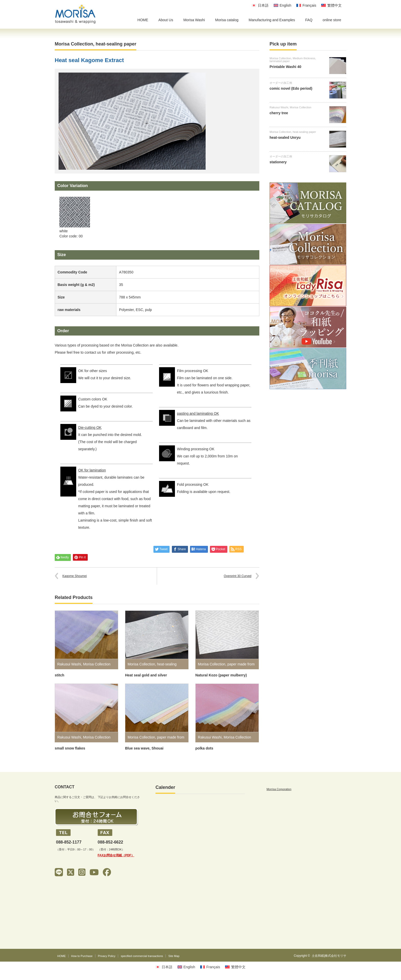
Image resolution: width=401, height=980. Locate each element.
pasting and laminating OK (198, 413)
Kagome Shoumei (75, 576)
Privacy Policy (107, 956)
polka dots (204, 748)
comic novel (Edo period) (291, 88)
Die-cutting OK (90, 428)
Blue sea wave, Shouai (144, 748)
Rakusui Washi (69, 664)
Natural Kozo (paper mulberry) (221, 675)
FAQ (309, 20)
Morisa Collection (74, 44)
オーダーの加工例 (281, 83)
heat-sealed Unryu (285, 137)
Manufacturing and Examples (272, 20)
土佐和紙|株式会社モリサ (329, 956)
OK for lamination (92, 470)
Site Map (174, 956)
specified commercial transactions (142, 956)
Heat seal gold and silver (146, 675)
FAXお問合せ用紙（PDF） (116, 855)
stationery (278, 162)
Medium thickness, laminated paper (293, 60)
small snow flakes (70, 748)
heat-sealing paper (116, 44)
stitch (59, 675)
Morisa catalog (227, 20)
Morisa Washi (194, 20)
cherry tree (279, 113)
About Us (166, 20)
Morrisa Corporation (279, 789)
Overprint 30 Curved (238, 576)
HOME (143, 20)
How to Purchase (82, 956)
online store (332, 20)
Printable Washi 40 (285, 67)
